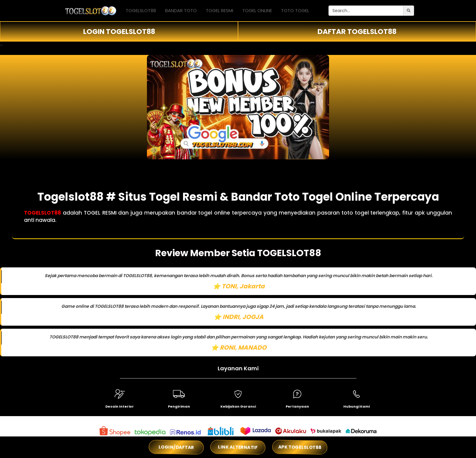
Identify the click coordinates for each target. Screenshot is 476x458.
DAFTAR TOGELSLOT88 (357, 32)
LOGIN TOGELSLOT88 (119, 32)
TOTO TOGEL (295, 10)
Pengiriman (179, 406)
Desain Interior (120, 406)
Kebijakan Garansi (238, 406)
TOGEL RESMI (219, 10)
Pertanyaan (297, 406)
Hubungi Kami (357, 406)
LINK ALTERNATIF (238, 447)
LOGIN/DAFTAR (176, 447)
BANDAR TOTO (181, 10)
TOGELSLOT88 (141, 10)
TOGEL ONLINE (257, 10)
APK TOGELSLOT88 (300, 447)
